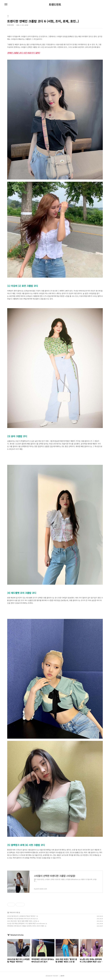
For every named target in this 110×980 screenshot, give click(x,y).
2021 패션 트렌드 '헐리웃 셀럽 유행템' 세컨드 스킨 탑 (22, 921)
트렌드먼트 (55, 4)
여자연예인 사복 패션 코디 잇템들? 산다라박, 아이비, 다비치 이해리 (26, 926)
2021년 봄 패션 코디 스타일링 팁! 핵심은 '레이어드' (21, 916)
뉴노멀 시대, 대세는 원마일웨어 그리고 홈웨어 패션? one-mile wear (26, 923)
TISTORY (55, 976)
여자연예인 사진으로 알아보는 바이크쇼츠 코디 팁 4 (21, 919)
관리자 (62, 976)
